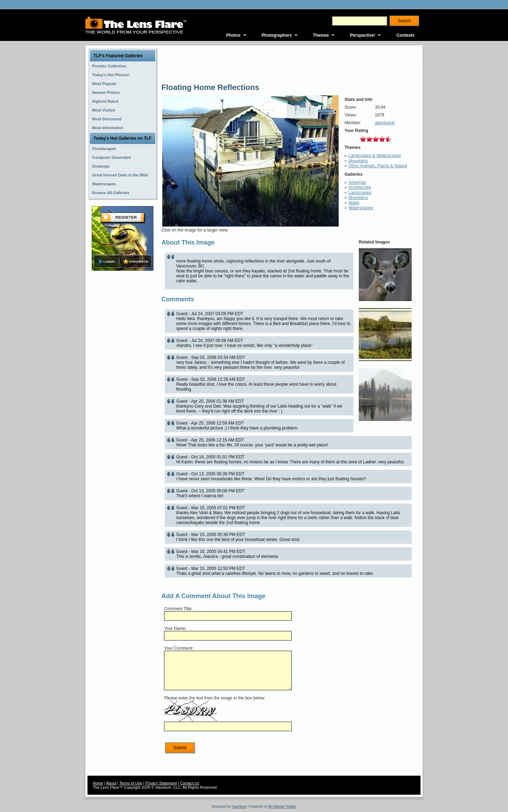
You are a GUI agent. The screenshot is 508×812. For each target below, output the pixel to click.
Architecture (360, 187)
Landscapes (360, 193)
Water (354, 203)
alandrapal (385, 123)
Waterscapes (361, 208)
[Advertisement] (123, 384)
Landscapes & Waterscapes (375, 156)
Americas (357, 182)
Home (98, 783)
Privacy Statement (161, 783)
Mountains (358, 161)
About (111, 783)
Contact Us (189, 783)
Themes (321, 35)
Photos (233, 35)
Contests (406, 35)
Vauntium (240, 807)
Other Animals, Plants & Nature (378, 166)
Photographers (277, 35)
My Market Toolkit (282, 807)
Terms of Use (131, 783)
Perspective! (362, 35)
